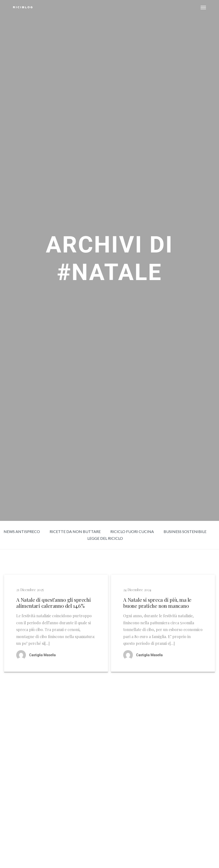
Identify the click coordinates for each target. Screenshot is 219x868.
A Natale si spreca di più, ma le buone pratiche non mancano (157, 603)
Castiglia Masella (43, 655)
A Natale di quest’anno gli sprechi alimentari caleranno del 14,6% (54, 603)
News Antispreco (22, 531)
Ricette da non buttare (75, 531)
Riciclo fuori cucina (132, 531)
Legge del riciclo (105, 538)
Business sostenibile (185, 531)
